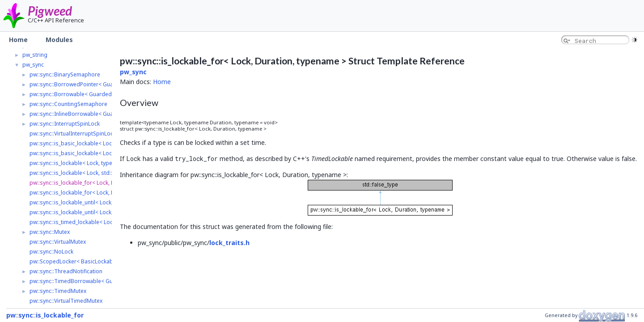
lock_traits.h (229, 243)
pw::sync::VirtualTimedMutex (66, 301)
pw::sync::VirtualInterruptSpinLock (73, 133)
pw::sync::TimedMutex (58, 291)
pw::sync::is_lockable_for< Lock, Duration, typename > (98, 183)
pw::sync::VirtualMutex (58, 242)
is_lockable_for (60, 315)
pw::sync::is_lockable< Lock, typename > (80, 163)
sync (26, 315)
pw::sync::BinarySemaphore (65, 74)
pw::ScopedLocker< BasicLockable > (76, 261)
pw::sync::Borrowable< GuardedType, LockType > (93, 94)
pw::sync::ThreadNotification (66, 271)
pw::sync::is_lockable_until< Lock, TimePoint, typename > (101, 202)
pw (11, 315)
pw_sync (33, 65)
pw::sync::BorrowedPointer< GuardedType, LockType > (100, 84)
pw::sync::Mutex (50, 232)
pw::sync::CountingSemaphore (68, 104)
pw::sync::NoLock (51, 252)
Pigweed (50, 11)
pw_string (35, 55)
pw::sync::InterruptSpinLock (65, 124)
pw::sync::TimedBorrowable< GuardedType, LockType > (101, 281)
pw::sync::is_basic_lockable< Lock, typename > (88, 143)
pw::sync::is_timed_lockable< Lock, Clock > (83, 222)
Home (162, 82)
